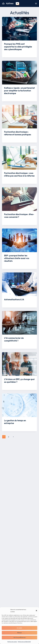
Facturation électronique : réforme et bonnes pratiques (18, 133)
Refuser (20, 633)
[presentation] (19, 29)
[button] (36, 611)
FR (17, 3)
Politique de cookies (12, 642)
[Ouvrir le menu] (36, 4)
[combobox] (17, 3)
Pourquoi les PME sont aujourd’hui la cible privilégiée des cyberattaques (18, 47)
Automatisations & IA (14, 299)
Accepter (19, 628)
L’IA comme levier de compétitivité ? (14, 339)
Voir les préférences (19, 637)
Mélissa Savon (10, 53)
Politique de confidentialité (24, 642)
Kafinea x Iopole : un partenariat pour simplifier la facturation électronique (19, 91)
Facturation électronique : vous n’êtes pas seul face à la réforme (19, 174)
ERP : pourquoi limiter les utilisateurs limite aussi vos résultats (17, 258)
